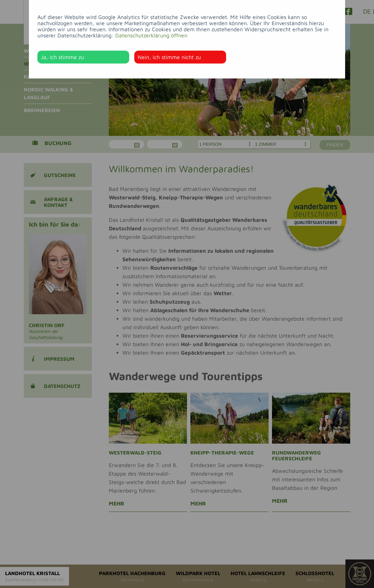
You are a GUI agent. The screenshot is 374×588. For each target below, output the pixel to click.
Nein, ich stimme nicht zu (169, 57)
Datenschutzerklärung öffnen (151, 35)
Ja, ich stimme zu (62, 57)
